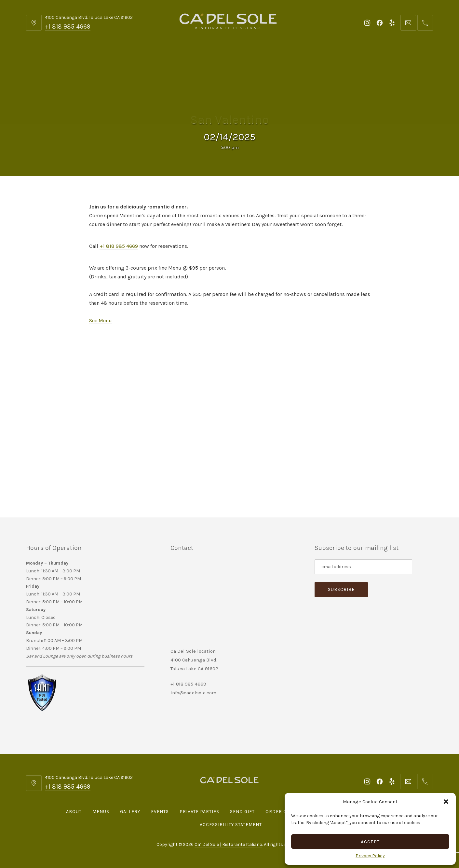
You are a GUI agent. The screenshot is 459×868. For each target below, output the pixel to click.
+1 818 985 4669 (119, 246)
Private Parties (220, 58)
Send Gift (271, 58)
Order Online (320, 58)
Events (173, 58)
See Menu (101, 320)
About (62, 58)
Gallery (135, 58)
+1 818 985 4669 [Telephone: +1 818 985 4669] (68, 27)
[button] (446, 802)
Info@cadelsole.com (193, 693)
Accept (370, 842)
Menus (97, 58)
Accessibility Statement (231, 825)
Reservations (381, 58)
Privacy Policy (370, 856)
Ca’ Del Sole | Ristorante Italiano (228, 844)
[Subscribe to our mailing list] (363, 567)
